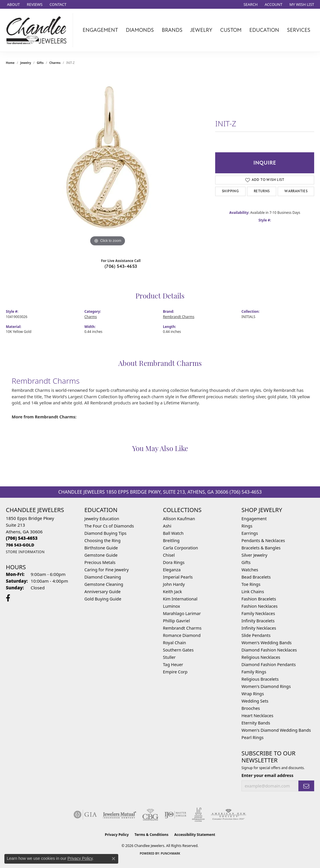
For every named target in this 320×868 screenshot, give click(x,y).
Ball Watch (173, 533)
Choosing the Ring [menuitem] (102, 540)
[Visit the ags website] (228, 815)
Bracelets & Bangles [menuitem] (261, 548)
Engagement (100, 30)
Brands (172, 30)
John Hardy (174, 584)
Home (10, 63)
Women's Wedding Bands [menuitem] (267, 643)
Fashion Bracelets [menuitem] (259, 599)
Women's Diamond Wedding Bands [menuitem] (276, 730)
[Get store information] (25, 552)
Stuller (169, 657)
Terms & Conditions (152, 835)
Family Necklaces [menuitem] (258, 613)
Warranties (296, 191)
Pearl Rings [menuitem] (253, 737)
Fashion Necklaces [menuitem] (260, 606)
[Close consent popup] (114, 859)
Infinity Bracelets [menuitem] (258, 621)
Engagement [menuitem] (254, 519)
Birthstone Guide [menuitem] (101, 548)
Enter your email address (267, 775)
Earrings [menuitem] (250, 533)
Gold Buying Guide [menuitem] (103, 599)
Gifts (40, 63)
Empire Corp (175, 672)
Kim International (180, 599)
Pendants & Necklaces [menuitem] (263, 540)
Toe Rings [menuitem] (251, 584)
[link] (13, 4)
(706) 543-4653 (121, 266)
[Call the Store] (22, 538)
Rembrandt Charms (179, 317)
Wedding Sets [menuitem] (255, 701)
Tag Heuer (173, 664)
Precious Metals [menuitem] (100, 562)
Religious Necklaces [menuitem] (261, 657)
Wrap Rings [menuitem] (253, 694)
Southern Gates (178, 650)
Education (264, 30)
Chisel (169, 555)
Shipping (230, 191)
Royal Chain (174, 643)
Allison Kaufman (179, 519)
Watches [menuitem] (250, 570)
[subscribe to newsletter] (306, 786)
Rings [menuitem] (247, 526)
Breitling (171, 540)
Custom (231, 30)
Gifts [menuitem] (246, 562)
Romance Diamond (182, 635)
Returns (262, 191)
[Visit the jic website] (198, 815)
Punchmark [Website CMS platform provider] (171, 853)
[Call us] (20, 545)
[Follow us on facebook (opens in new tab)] (8, 598)
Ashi (167, 526)
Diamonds (140, 30)
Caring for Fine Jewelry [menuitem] (107, 570)
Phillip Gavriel (176, 621)
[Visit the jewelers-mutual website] (120, 815)
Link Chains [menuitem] (253, 592)
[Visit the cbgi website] (150, 815)
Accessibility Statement (195, 835)
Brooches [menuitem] (251, 708)
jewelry (26, 63)
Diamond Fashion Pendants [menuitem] (269, 664)
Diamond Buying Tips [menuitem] (105, 533)
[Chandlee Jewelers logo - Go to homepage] (38, 30)
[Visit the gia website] (85, 815)
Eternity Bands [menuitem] (256, 723)
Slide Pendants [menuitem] (256, 635)
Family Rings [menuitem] (254, 672)
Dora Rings (174, 562)
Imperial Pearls (178, 577)
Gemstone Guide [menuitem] (101, 555)
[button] (250, 4)
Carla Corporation (180, 548)
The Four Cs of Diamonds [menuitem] (109, 526)
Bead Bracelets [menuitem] (256, 577)
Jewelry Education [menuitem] (102, 519)
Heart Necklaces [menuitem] (257, 716)
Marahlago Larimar (182, 613)
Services (299, 30)
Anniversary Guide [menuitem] (102, 592)
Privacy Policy (117, 835)
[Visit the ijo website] (175, 815)
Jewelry (201, 30)
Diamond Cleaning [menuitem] (103, 577)
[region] (108, 160)
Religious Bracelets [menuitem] (260, 679)
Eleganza (172, 570)
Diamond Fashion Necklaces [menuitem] (269, 650)
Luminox (172, 606)
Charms (55, 63)
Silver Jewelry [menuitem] (254, 555)
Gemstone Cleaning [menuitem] (104, 584)
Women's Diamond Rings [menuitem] (266, 686)
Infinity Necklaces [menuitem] (259, 628)
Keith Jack (172, 592)
